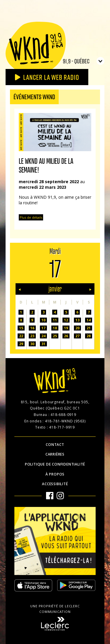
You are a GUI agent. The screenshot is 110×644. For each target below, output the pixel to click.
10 (43, 320)
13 (77, 320)
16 (32, 328)
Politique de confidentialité (55, 464)
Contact (55, 445)
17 (43, 328)
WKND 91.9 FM (36, 48)
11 (55, 320)
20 (77, 328)
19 (66, 328)
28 (89, 336)
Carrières (55, 454)
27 (77, 336)
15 (21, 328)
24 (43, 336)
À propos (55, 474)
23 (32, 336)
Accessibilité (55, 484)
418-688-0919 (63, 415)
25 (55, 336)
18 (55, 328)
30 (32, 344)
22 (21, 336)
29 (21, 344)
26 (66, 336)
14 (89, 320)
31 (43, 344)
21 (89, 328)
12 (66, 320)
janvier (55, 289)
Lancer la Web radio (47, 77)
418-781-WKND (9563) (65, 421)
